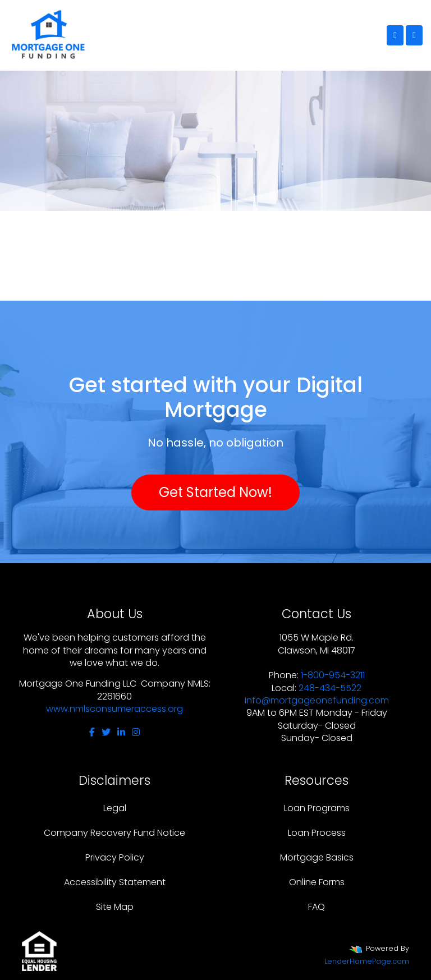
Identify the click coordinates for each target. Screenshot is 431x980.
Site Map (115, 907)
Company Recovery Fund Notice (114, 833)
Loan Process (317, 833)
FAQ (317, 907)
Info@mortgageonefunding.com (317, 700)
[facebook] (92, 732)
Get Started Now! (215, 492)
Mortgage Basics (317, 857)
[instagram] (136, 732)
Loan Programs (317, 808)
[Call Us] (395, 35)
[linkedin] (121, 732)
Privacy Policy (115, 857)
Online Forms (317, 882)
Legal (115, 808)
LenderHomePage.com (367, 961)
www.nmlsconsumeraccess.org (114, 709)
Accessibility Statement (115, 882)
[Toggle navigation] (414, 35)
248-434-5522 (330, 688)
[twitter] (106, 732)
